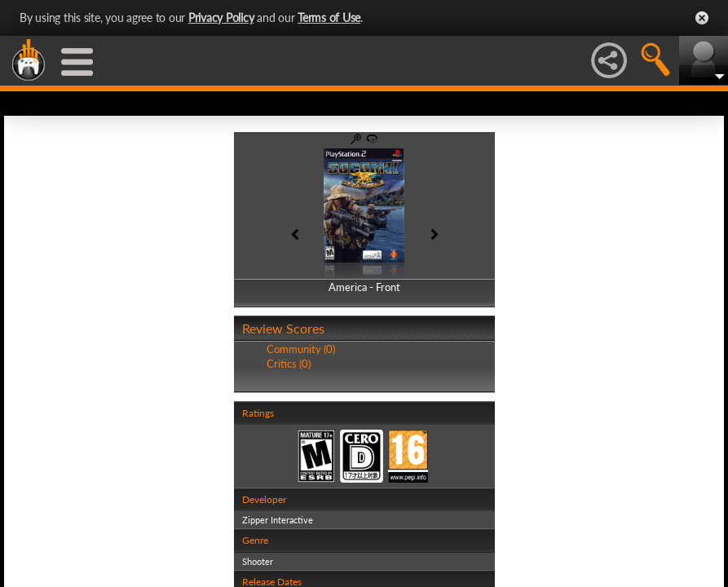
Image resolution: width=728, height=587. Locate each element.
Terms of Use (329, 18)
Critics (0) (289, 364)
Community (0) (301, 349)
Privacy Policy (221, 18)
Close (702, 18)
